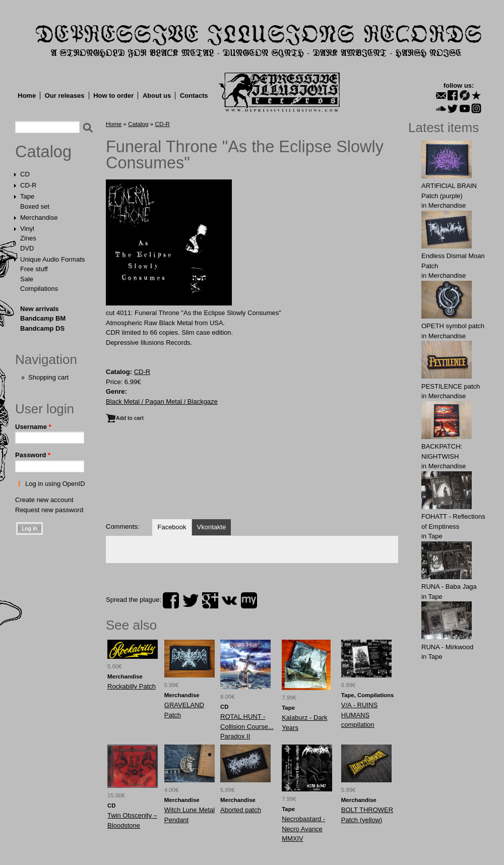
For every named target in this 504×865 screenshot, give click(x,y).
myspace (249, 600)
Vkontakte (212, 527)
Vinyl (27, 229)
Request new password (49, 510)
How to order (113, 96)
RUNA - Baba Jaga (449, 586)
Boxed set (35, 206)
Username (33, 427)
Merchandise (39, 218)
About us (157, 96)
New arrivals (40, 309)
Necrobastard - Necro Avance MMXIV (303, 829)
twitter (191, 600)
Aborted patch (241, 810)
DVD (27, 248)
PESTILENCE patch (451, 386)
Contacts (194, 96)
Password (33, 455)
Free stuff (34, 269)
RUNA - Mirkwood (447, 647)
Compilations (39, 289)
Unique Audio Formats (53, 259)
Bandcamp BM (43, 318)
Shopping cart (48, 377)
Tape (27, 196)
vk (229, 600)
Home (27, 96)
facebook (171, 600)
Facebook (172, 527)
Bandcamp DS (42, 328)
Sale (27, 279)
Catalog (43, 152)
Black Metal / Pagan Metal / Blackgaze (162, 401)
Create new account (44, 500)
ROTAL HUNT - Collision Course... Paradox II (247, 726)
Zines (28, 238)
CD (25, 174)
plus (210, 600)
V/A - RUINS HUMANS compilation (359, 715)
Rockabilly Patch (132, 686)
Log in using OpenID (55, 484)
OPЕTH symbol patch (453, 326)
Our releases (65, 96)
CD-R (28, 185)
